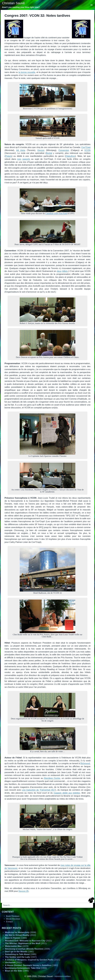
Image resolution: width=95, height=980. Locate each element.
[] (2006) (28, 949)
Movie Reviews (13, 919)
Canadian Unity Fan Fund (56, 213)
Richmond (85, 763)
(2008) (20, 932)
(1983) (16, 938)
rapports (26, 159)
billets (65, 271)
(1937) (21, 957)
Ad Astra (21, 150)
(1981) (19, 952)
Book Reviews (13, 916)
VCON (87, 150)
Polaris (8, 156)
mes (19, 159)
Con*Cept (86, 147)
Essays (9, 922)
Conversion (64, 150)
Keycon (41, 150)
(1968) (26, 968)
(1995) (21, 954)
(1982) (31, 965)
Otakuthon (70, 156)
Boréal (49, 153)
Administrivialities (62, 976)
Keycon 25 (24, 891)
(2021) (28, 941)
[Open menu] (92, 5)
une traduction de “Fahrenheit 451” (39, 790)
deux (59, 271)
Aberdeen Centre (52, 778)
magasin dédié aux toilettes (67, 793)
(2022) (20, 935)
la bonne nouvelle (27, 72)
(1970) (17, 946)
